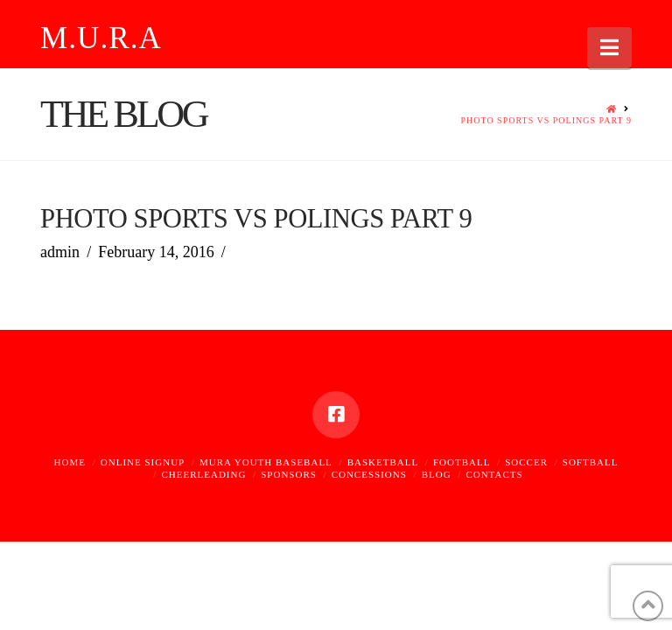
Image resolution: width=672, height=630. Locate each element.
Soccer (526, 462)
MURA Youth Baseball (266, 462)
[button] (609, 48)
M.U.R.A (101, 38)
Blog (437, 474)
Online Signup (143, 462)
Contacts (494, 474)
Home (70, 462)
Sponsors (289, 474)
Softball (591, 462)
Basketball (383, 462)
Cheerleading (203, 474)
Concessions (369, 474)
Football (462, 462)
